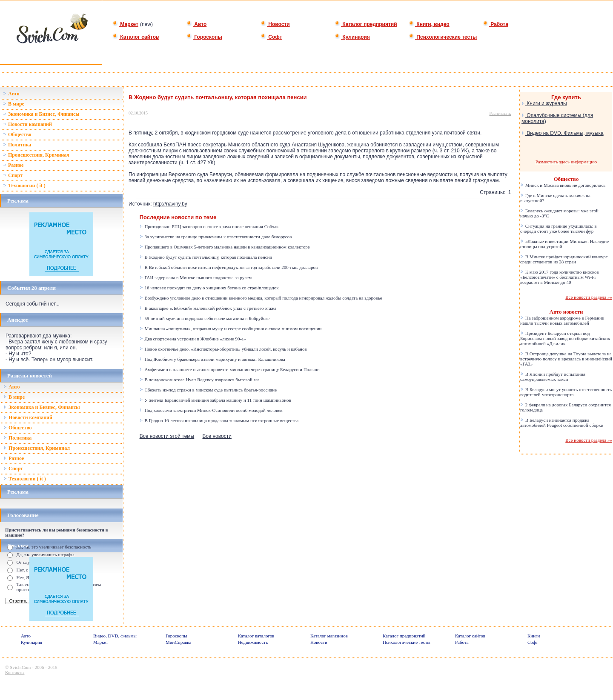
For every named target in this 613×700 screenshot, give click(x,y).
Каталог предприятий (366, 24)
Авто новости (566, 312)
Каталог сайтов (136, 37)
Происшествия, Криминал (36, 155)
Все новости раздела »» (589, 297)
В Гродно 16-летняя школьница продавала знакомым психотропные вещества (219, 420)
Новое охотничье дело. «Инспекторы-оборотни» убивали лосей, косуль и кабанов (223, 349)
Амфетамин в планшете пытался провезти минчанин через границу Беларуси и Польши (230, 369)
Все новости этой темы (167, 436)
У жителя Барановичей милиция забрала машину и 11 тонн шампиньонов (215, 400)
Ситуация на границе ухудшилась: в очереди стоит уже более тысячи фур (559, 229)
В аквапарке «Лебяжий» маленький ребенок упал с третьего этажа (208, 308)
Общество (17, 134)
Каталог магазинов (329, 636)
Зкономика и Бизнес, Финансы (41, 114)
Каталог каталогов (256, 636)
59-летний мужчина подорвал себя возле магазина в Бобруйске (205, 318)
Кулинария (352, 37)
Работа (496, 24)
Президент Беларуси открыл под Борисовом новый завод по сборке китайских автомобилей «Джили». (565, 338)
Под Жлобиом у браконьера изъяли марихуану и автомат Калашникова (212, 359)
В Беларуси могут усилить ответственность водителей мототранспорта (566, 392)
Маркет (125, 24)
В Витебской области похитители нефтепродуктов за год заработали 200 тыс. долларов (229, 267)
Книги (534, 636)
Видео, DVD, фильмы (115, 636)
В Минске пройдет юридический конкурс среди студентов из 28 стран (564, 259)
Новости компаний (27, 124)
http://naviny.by (170, 204)
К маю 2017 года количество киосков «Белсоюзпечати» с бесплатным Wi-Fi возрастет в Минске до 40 (560, 277)
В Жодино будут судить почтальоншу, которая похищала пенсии (206, 257)
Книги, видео (429, 24)
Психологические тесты (443, 37)
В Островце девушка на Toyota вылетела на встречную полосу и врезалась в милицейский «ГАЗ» (566, 359)
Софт (271, 37)
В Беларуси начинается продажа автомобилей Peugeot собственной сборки (562, 423)
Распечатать (500, 113)
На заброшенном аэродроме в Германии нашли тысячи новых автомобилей (562, 320)
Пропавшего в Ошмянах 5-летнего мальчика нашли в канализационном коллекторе (225, 247)
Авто (196, 24)
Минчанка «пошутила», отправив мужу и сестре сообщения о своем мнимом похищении (231, 329)
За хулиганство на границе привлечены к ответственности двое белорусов (216, 237)
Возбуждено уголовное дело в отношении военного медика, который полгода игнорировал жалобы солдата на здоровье (261, 298)
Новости (275, 24)
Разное (13, 165)
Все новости (217, 436)
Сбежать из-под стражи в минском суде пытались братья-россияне (208, 390)
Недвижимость (253, 642)
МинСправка (178, 642)
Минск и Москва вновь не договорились (563, 185)
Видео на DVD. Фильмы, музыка (563, 133)
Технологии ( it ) (24, 186)
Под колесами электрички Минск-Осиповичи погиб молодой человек (211, 410)
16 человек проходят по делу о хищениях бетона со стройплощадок (209, 288)
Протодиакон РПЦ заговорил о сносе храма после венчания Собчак (209, 226)
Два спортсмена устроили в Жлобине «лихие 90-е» (193, 339)
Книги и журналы (544, 103)
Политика (17, 145)
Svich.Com (20, 667)
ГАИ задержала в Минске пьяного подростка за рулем (196, 277)
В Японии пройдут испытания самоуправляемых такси (553, 377)
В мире (14, 104)
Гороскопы (204, 37)
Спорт (13, 175)
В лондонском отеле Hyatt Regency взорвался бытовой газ (200, 380)
